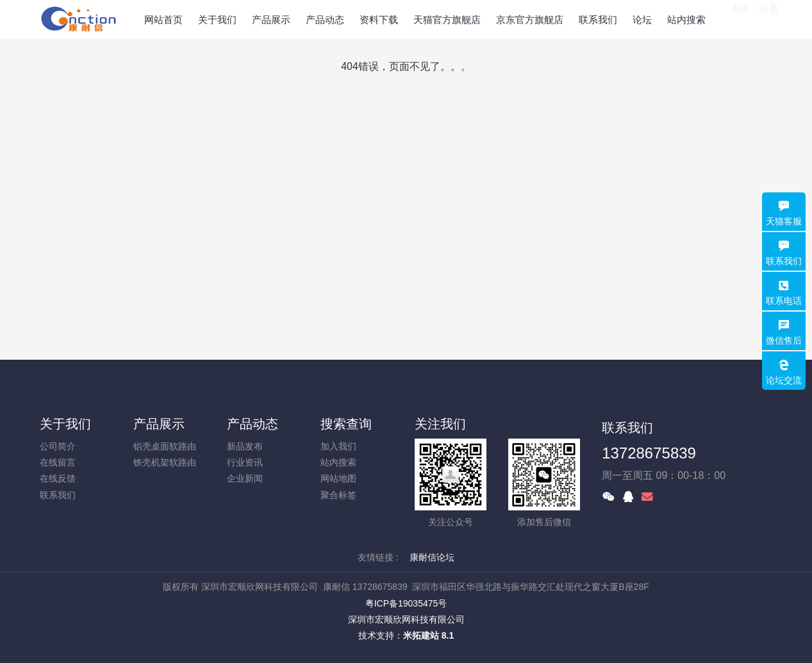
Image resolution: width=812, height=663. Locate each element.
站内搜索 (338, 462)
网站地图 (338, 478)
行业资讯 (245, 462)
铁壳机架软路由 (165, 462)
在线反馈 (58, 478)
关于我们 (65, 424)
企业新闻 (245, 478)
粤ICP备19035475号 (406, 603)
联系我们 (58, 495)
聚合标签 (338, 495)
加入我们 (338, 446)
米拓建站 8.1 (428, 635)
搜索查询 (346, 424)
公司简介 (58, 446)
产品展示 (159, 424)
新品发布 (245, 446)
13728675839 (649, 453)
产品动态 (253, 424)
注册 (769, 19)
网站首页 (163, 20)
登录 (742, 19)
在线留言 (58, 462)
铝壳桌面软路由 (165, 446)
